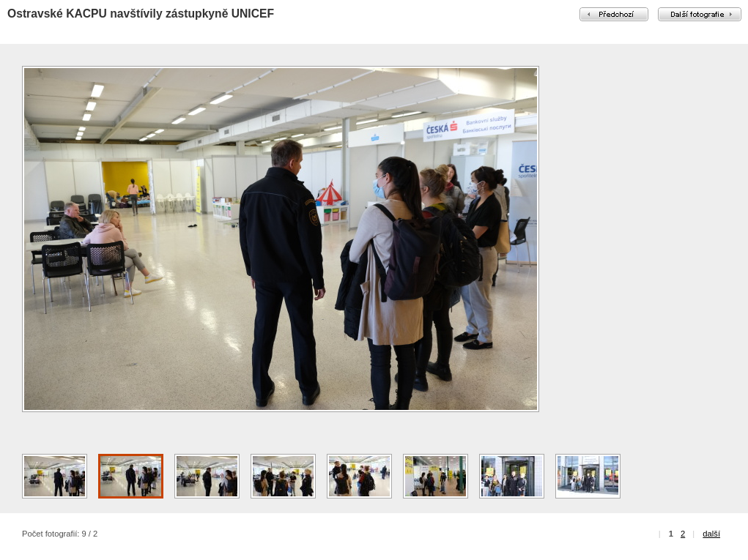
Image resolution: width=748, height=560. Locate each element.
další (711, 534)
